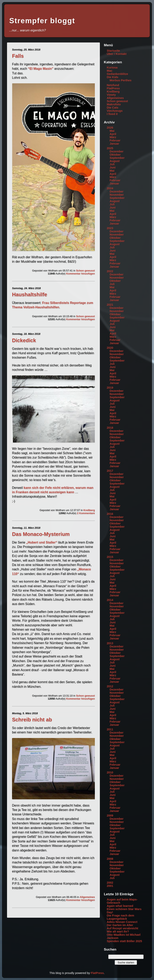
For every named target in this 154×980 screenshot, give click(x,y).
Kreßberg (89, 510)
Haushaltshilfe (30, 294)
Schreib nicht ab (32, 720)
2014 (110, 600)
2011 (110, 729)
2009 (110, 816)
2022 (110, 271)
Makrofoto (114, 104)
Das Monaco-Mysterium (41, 534)
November (117, 195)
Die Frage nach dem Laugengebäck (120, 917)
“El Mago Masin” (41, 69)
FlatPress (113, 88)
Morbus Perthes (121, 80)
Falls (18, 56)
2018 (110, 428)
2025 (110, 148)
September (117, 158)
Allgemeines (87, 897)
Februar (115, 140)
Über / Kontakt (117, 54)
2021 (110, 305)
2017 (110, 471)
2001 (110, 886)
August (115, 161)
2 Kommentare (86, 513)
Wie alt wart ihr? (118, 932)
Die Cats (112, 108)
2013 (110, 643)
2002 (110, 883)
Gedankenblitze (117, 74)
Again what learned (120, 906)
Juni (113, 167)
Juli (112, 164)
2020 (110, 348)
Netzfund (113, 85)
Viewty (111, 95)
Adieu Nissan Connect (122, 922)
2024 (110, 188)
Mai (112, 131)
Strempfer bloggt (42, 21)
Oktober (115, 155)
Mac (109, 71)
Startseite (113, 51)
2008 (110, 859)
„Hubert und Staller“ (42, 542)
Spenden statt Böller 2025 (124, 941)
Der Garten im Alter (120, 925)
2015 (110, 557)
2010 (110, 772)
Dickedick (24, 340)
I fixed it (112, 114)
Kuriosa (112, 68)
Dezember (117, 151)
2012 (110, 686)
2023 (110, 228)
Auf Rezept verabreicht (122, 928)
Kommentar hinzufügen (81, 274)
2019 (110, 388)
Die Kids (112, 77)
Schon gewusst (85, 271)
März (113, 137)
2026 (110, 128)
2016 (110, 514)
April (113, 134)
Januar (114, 144)
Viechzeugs (115, 111)
